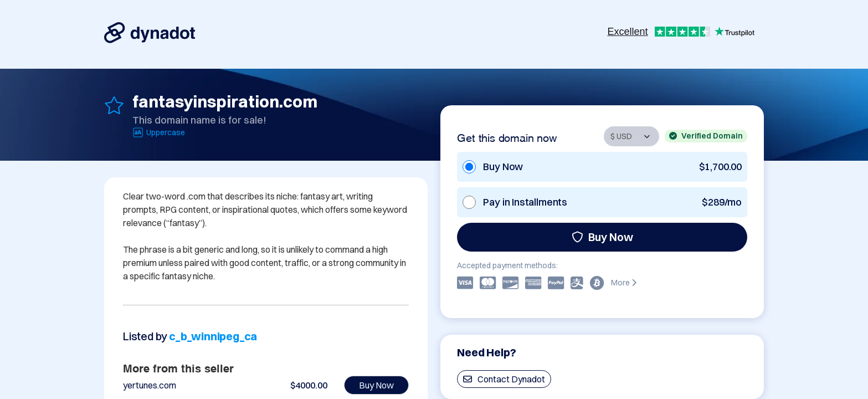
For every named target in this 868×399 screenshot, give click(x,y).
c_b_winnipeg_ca (213, 336)
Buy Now (602, 237)
